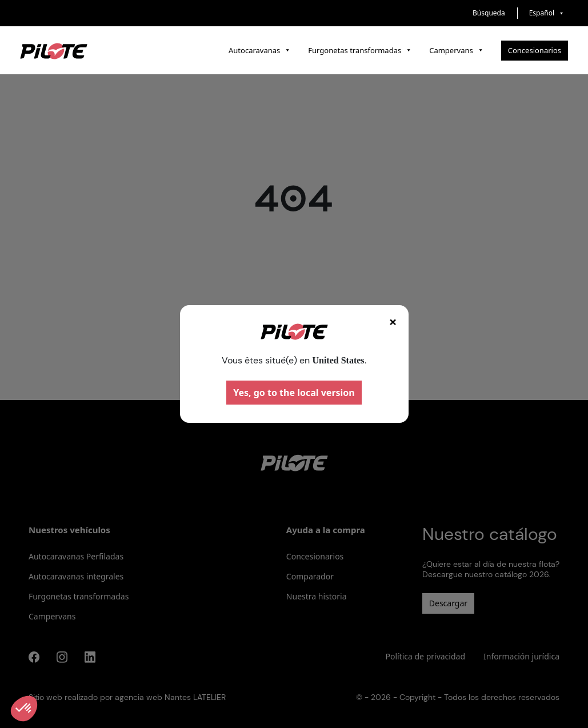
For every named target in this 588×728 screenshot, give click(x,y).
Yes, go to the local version (294, 393)
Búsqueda (489, 13)
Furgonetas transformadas (360, 50)
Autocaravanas (260, 50)
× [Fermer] (393, 321)
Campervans (457, 50)
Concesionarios (535, 50)
